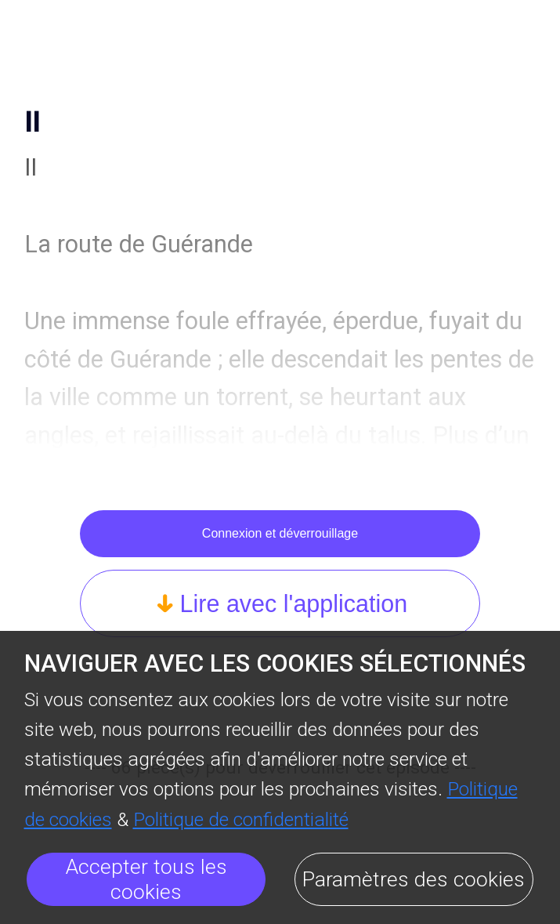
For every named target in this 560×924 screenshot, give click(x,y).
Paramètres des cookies (414, 879)
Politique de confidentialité (241, 819)
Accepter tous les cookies (146, 879)
